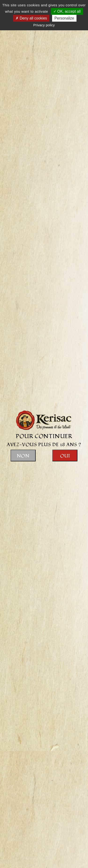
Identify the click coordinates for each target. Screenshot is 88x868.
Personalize (64, 18)
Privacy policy (44, 25)
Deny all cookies (31, 18)
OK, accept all (67, 11)
